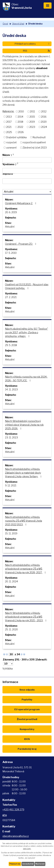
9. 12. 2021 (11, 485)
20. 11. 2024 (12, 581)
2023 (32, 127)
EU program (27, 709)
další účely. (27, 849)
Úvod (5, 24)
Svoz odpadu (27, 690)
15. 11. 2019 (11, 533)
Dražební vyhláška (16, 137)
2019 (32, 122)
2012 (44, 112)
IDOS (27, 739)
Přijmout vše (15, 864)
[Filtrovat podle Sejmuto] (27, 181)
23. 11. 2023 (11, 437)
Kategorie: (8, 111)
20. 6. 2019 (11, 212)
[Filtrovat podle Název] (27, 160)
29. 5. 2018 (11, 345)
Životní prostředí (27, 719)
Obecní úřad (18, 24)
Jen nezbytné (28, 864)
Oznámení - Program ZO (21, 244)
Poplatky (27, 699)
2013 (9, 117)
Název (7, 155)
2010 (21, 112)
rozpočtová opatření (34, 142)
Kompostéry (27, 729)
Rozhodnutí (39, 137)
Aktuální (10, 227)
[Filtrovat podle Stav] (27, 192)
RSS (37, 51)
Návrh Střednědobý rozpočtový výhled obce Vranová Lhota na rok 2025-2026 (24, 425)
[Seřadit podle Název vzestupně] (13, 154)
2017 (9, 122)
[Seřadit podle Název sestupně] (13, 155)
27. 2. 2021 (11, 297)
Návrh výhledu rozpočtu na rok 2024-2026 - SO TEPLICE (26, 379)
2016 (44, 117)
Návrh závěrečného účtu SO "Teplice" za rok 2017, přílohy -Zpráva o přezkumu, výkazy (27, 332)
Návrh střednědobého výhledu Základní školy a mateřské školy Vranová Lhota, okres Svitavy (24, 473)
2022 (20, 127)
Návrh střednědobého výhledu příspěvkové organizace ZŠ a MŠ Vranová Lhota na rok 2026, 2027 (26, 569)
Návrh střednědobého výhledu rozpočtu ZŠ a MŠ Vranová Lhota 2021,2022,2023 (24, 521)
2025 (9, 132)
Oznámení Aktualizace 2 (21, 203)
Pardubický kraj (27, 749)
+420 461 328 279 (13, 810)
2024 (44, 127)
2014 (20, 117)
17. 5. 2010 (11, 253)
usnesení (11, 148)
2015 (32, 117)
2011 (32, 112)
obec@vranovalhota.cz (16, 836)
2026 (21, 132)
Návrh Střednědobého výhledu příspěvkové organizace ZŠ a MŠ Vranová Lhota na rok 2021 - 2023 (26, 617)
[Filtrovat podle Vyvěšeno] (27, 171)
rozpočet (11, 142)
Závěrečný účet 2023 (35, 148)
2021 (9, 127)
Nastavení (40, 864)
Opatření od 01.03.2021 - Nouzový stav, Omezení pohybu (27, 286)
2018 (20, 122)
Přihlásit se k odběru (32, 44)
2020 (44, 122)
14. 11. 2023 (11, 389)
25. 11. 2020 (11, 629)
